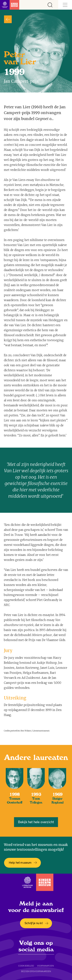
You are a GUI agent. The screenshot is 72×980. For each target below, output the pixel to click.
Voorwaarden (45, 966)
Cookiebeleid (26, 966)
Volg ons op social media (36, 946)
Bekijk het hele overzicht (36, 822)
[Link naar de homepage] (10, 5)
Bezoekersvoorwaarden (36, 971)
